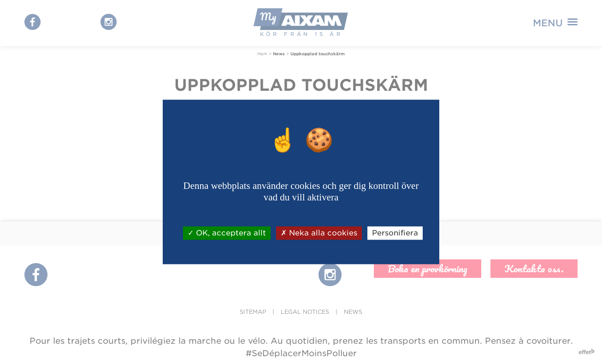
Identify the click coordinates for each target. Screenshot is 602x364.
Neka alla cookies (319, 233)
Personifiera (395, 233)
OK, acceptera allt (227, 233)
